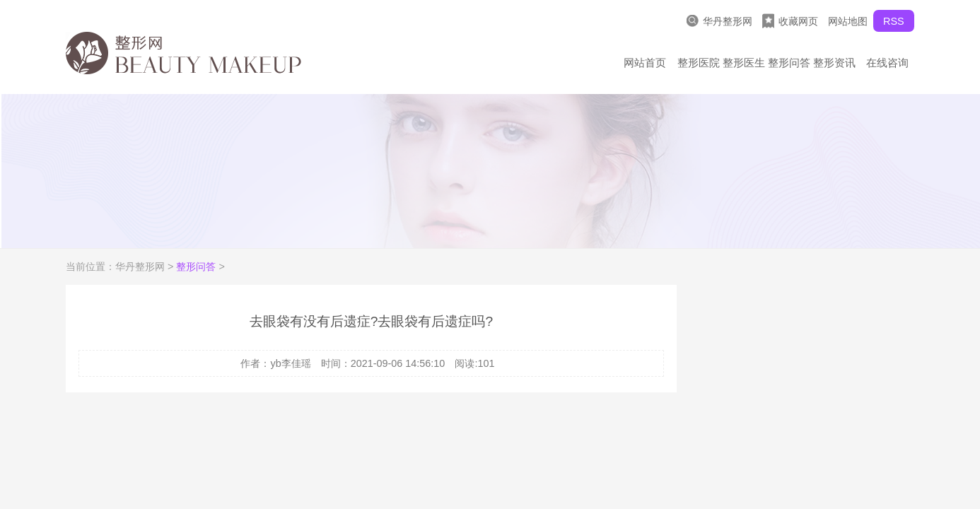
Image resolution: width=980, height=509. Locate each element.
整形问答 (789, 63)
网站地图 (848, 21)
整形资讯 (834, 63)
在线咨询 (887, 63)
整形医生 (744, 63)
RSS (894, 21)
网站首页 (645, 63)
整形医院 (699, 63)
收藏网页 (790, 21)
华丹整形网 (719, 21)
